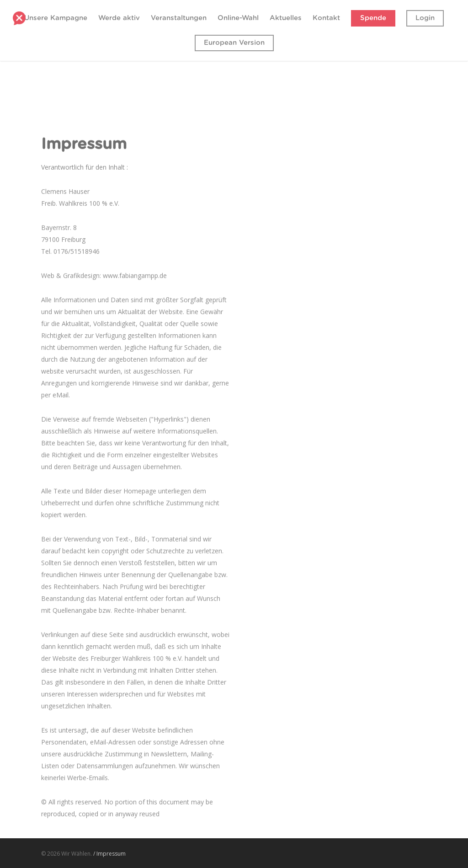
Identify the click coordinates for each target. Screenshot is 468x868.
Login (425, 18)
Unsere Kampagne (56, 18)
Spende (373, 18)
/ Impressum (109, 854)
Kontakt (326, 18)
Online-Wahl (238, 18)
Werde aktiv (119, 18)
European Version (234, 43)
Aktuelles (286, 18)
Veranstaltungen (179, 18)
